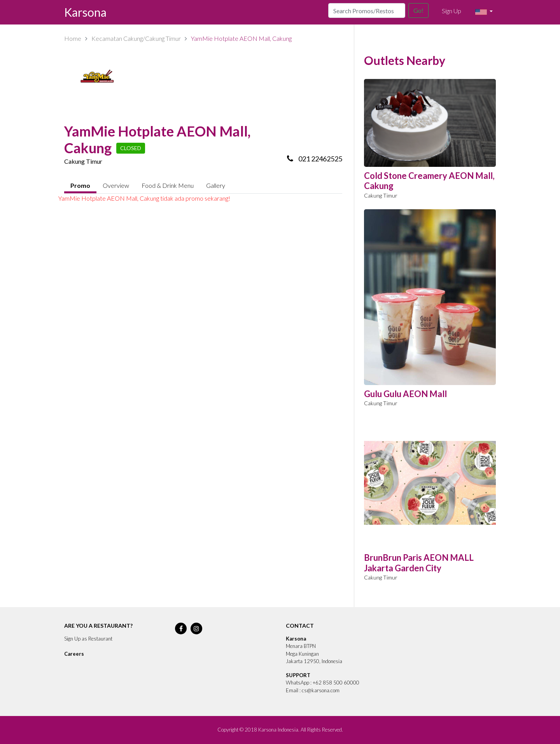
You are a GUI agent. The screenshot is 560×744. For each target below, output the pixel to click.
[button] (484, 12)
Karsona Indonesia (278, 730)
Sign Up (451, 11)
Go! (418, 10)
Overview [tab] (116, 185)
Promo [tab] (80, 185)
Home (73, 38)
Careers (74, 654)
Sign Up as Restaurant (88, 639)
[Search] (367, 11)
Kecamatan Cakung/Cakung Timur (136, 38)
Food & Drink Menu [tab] (168, 185)
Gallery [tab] (216, 185)
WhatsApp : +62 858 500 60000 (323, 683)
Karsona (85, 12)
